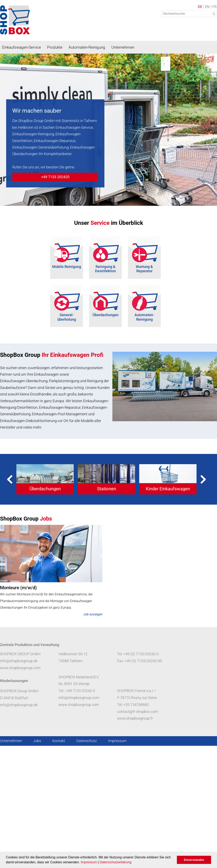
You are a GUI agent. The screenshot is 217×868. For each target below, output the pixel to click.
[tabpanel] (45, 479)
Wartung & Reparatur (144, 269)
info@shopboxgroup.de (19, 661)
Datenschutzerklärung (115, 862)
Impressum (89, 862)
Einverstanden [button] (194, 860)
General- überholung (67, 317)
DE (200, 7)
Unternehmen (123, 47)
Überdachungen (106, 315)
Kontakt (59, 741)
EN (207, 7)
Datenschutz (87, 741)
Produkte (55, 47)
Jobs (37, 741)
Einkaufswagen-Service (21, 47)
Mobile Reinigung (67, 267)
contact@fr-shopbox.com (138, 712)
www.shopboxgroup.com (20, 668)
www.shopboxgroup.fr (135, 718)
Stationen (107, 489)
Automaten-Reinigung (87, 47)
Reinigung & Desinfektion (105, 269)
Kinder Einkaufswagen (168, 489)
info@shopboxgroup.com (79, 698)
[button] (133, 863)
